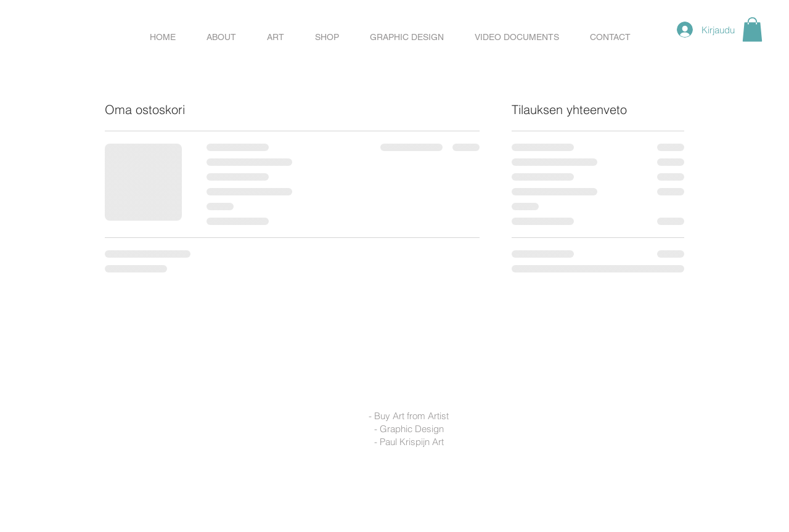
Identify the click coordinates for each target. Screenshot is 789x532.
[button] (327, 37)
